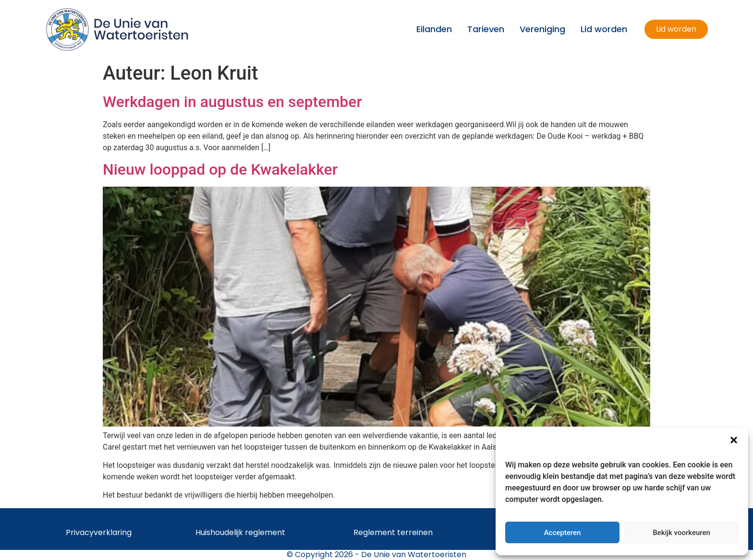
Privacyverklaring (99, 532)
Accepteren (563, 533)
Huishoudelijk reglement (240, 532)
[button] (734, 440)
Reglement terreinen (393, 532)
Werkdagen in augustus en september (232, 102)
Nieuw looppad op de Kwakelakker (220, 169)
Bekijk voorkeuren (681, 533)
